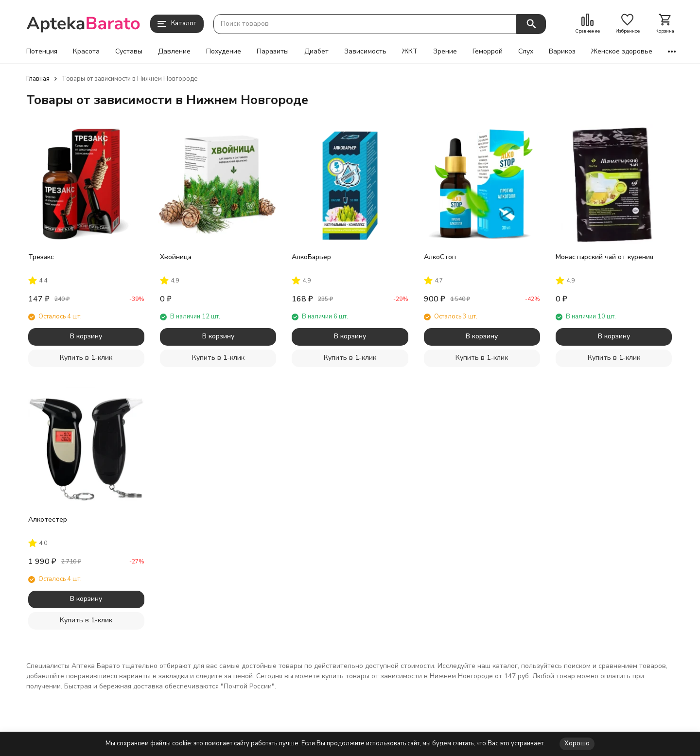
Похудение (224, 52)
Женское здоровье (622, 52)
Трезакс (41, 257)
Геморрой (488, 52)
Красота (86, 52)
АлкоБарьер (311, 257)
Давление (174, 52)
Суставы (129, 52)
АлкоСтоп (440, 257)
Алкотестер (48, 519)
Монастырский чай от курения (604, 257)
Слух (526, 52)
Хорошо (577, 743)
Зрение (445, 52)
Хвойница (176, 257)
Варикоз (562, 52)
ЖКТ (410, 52)
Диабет (316, 52)
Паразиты (273, 52)
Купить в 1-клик (86, 358)
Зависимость (365, 52)
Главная (38, 79)
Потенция (42, 52)
